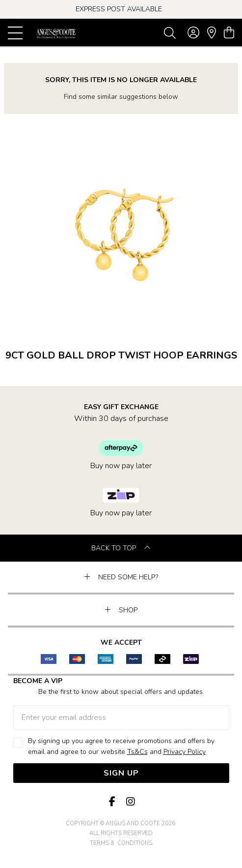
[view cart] (229, 33)
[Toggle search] (170, 32)
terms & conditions (121, 843)
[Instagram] (130, 802)
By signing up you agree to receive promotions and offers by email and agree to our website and (121, 747)
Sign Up (121, 773)
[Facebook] (112, 802)
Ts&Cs (137, 752)
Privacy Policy (185, 752)
